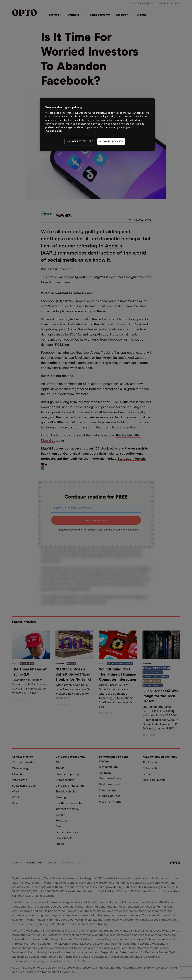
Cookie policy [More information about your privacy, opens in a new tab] (54, 131)
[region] (97, 125)
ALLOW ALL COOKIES (111, 141)
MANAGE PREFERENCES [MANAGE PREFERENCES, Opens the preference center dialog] (80, 141)
